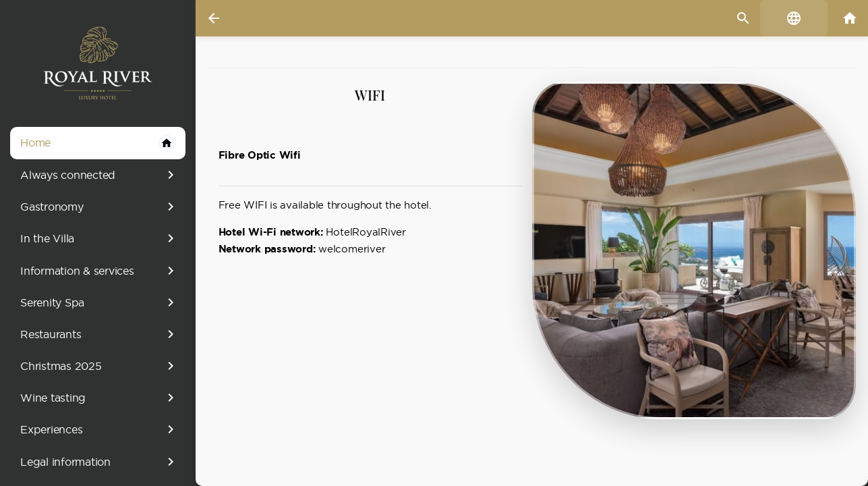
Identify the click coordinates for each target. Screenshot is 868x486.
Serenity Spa (99, 302)
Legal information (99, 462)
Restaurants (99, 334)
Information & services (99, 271)
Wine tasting (99, 398)
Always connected (99, 175)
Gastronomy (99, 207)
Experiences (99, 429)
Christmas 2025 (99, 366)
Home (98, 143)
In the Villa (99, 238)
